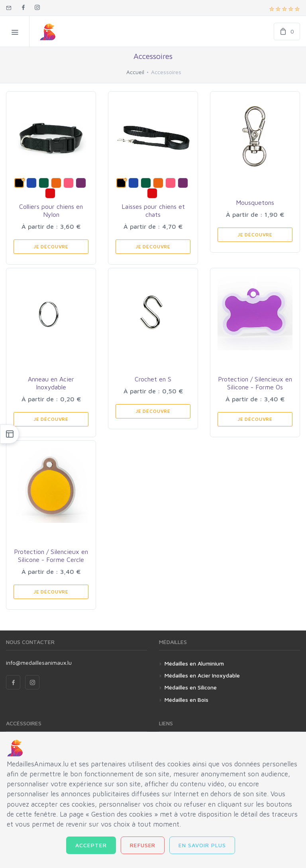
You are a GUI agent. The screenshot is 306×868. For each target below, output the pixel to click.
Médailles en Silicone (191, 687)
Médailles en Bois (186, 700)
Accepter (91, 845)
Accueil (135, 72)
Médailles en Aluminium (194, 663)
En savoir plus (202, 845)
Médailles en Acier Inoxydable (202, 675)
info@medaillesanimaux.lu (39, 663)
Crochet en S (153, 379)
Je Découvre (51, 246)
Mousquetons (255, 202)
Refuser (143, 845)
